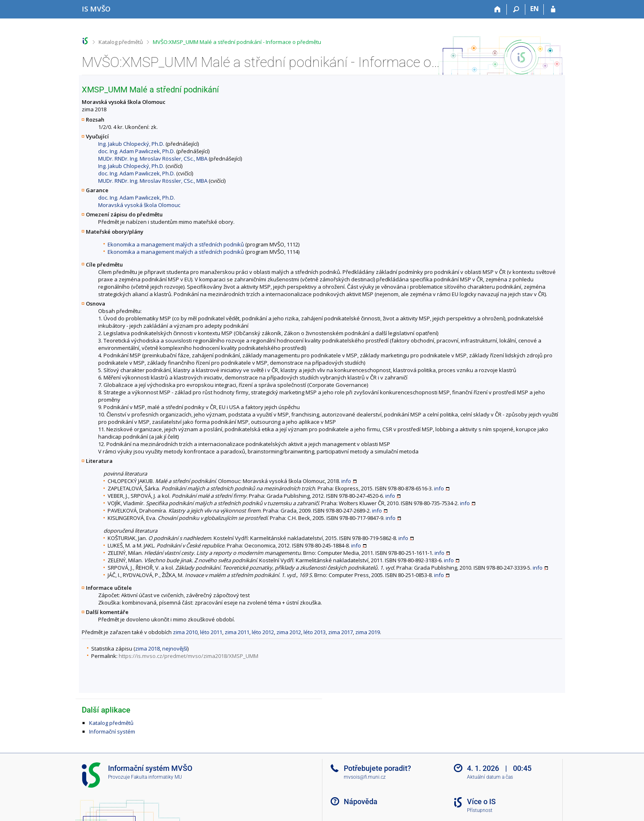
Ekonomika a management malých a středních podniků (176, 244)
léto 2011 (211, 632)
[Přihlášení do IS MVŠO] (553, 9)
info (346, 481)
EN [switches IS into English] (535, 9)
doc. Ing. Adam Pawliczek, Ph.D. (137, 151)
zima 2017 (340, 632)
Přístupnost (480, 810)
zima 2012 (289, 632)
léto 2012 (263, 632)
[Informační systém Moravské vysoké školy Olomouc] (96, 9)
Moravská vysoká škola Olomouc (139, 205)
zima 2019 (368, 632)
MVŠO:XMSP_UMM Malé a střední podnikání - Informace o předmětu (237, 42)
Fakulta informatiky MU (156, 777)
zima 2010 (185, 632)
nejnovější (175, 649)
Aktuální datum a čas (490, 777)
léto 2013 (315, 632)
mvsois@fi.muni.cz (365, 777)
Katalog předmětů (121, 42)
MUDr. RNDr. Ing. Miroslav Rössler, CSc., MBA (153, 159)
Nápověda (361, 801)
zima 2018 (147, 649)
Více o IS (481, 801)
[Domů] (498, 9)
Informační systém (112, 731)
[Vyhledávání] (516, 9)
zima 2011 (237, 632)
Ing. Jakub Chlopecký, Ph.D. (131, 144)
